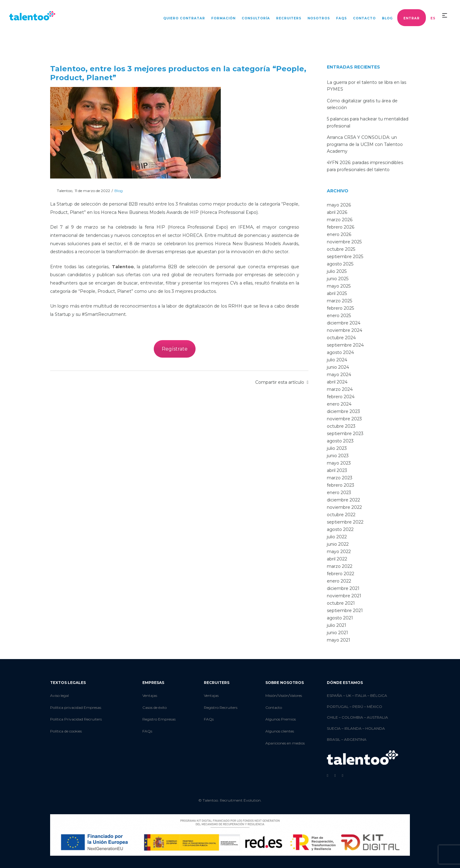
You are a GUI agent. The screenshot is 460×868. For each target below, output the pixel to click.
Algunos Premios (281, 719)
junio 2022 (338, 544)
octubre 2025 (341, 249)
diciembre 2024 (344, 323)
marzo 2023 (340, 478)
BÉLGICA (379, 695)
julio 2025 (337, 271)
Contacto (274, 707)
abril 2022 (337, 559)
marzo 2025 (339, 301)
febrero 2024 (341, 397)
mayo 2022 (339, 552)
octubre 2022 (341, 515)
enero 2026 (339, 234)
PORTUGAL (338, 707)
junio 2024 (338, 367)
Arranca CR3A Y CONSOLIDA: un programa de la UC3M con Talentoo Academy (365, 144)
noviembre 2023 (344, 419)
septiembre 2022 (345, 522)
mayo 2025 (339, 286)
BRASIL (334, 739)
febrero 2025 (340, 308)
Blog (119, 191)
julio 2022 (337, 537)
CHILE (332, 717)
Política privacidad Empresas (76, 707)
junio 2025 (338, 279)
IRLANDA (353, 728)
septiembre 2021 (345, 611)
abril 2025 (337, 293)
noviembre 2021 (344, 596)
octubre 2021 (341, 603)
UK (349, 695)
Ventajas (150, 695)
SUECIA (334, 728)
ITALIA (361, 695)
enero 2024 (339, 404)
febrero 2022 (341, 574)
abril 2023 (337, 470)
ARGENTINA (355, 739)
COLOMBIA (352, 717)
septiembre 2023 (345, 434)
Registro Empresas (159, 719)
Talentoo (61, 191)
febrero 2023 (341, 485)
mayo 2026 (339, 205)
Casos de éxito (155, 707)
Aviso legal (59, 695)
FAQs (147, 731)
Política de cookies (66, 731)
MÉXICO (375, 707)
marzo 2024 (340, 389)
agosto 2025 (340, 264)
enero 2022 (339, 581)
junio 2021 (337, 633)
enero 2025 (339, 316)
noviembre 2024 (345, 330)
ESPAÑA (335, 695)
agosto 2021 (340, 618)
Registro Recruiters (221, 707)
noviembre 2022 (344, 507)
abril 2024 (337, 382)
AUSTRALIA (377, 717)
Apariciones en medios (285, 743)
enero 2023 (339, 493)
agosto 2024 (340, 352)
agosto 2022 (340, 529)
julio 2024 (337, 360)
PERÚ (358, 707)
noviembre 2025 (344, 242)
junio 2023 (338, 456)
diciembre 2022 (343, 500)
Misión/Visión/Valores (284, 695)
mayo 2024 (339, 375)
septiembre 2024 (345, 345)
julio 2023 (337, 448)
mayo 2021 (339, 640)
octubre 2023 (341, 426)
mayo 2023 (339, 463)
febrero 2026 (341, 227)
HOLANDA (375, 728)
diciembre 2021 (343, 588)
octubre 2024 (341, 338)
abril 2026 (337, 212)
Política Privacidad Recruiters (76, 719)
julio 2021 (337, 625)
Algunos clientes (280, 731)
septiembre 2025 (345, 257)
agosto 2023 (340, 441)
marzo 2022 (340, 566)
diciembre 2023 (343, 411)
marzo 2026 (340, 220)
